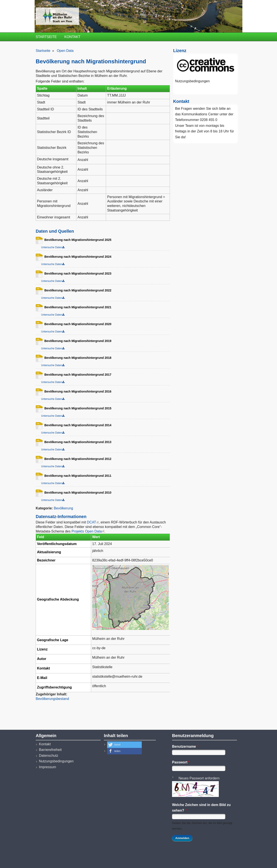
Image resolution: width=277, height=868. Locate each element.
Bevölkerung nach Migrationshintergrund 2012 (76, 459)
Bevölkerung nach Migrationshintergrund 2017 (76, 375)
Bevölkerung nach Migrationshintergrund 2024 (76, 257)
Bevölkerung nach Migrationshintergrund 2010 (76, 493)
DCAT (93, 522)
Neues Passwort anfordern (199, 778)
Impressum (48, 767)
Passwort (181, 762)
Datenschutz (49, 756)
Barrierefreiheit (50, 750)
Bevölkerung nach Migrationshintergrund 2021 (76, 307)
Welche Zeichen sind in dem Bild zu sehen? (201, 808)
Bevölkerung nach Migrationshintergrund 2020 (76, 324)
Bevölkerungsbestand (52, 699)
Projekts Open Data (88, 531)
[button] (124, 745)
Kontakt (72, 37)
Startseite (46, 37)
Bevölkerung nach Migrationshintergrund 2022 (76, 290)
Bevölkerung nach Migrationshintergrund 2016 (76, 391)
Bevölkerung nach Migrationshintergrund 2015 (76, 408)
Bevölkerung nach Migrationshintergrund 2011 (76, 476)
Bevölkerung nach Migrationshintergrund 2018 (76, 358)
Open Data (65, 51)
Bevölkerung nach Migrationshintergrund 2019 (76, 341)
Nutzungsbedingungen (192, 81)
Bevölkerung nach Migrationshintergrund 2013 (76, 442)
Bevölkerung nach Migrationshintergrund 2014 (76, 425)
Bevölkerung (64, 508)
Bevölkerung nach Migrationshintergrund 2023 (76, 273)
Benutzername (185, 746)
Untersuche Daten (52, 247)
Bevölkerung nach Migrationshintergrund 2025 (76, 240)
